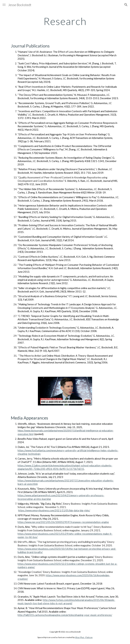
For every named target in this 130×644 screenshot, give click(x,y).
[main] (65, 21)
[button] (4, 5)
